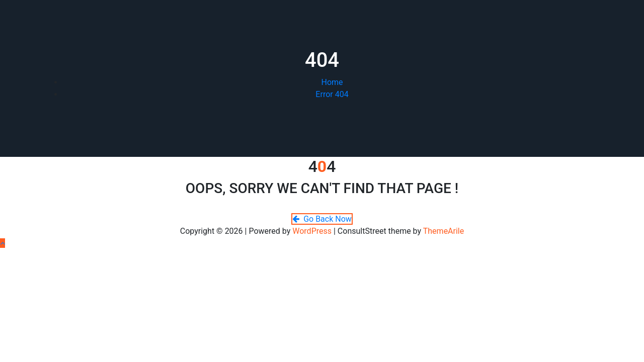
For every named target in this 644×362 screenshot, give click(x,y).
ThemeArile (444, 231)
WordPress (312, 231)
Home (332, 82)
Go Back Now (322, 219)
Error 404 (332, 94)
